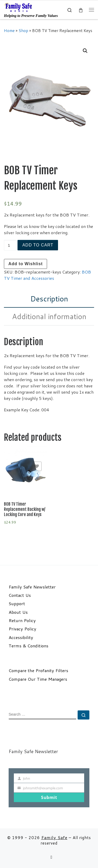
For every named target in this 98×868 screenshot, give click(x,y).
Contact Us (20, 595)
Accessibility (21, 637)
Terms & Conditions (28, 646)
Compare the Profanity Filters (38, 671)
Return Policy (22, 621)
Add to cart (38, 245)
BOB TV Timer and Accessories (47, 275)
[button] (85, 51)
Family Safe (54, 837)
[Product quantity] (10, 245)
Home (9, 30)
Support (17, 604)
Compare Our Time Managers (38, 679)
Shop (23, 30)
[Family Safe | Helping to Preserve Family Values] (18, 7)
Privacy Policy (22, 629)
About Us (18, 612)
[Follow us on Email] (51, 857)
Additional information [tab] (49, 316)
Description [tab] (49, 299)
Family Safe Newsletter (32, 587)
